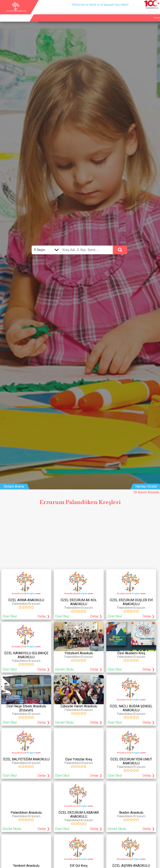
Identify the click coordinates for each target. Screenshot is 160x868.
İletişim (147, 13)
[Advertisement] (80, 538)
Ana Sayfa (120, 13)
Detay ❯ (44, 616)
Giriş (156, 13)
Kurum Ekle (134, 13)
